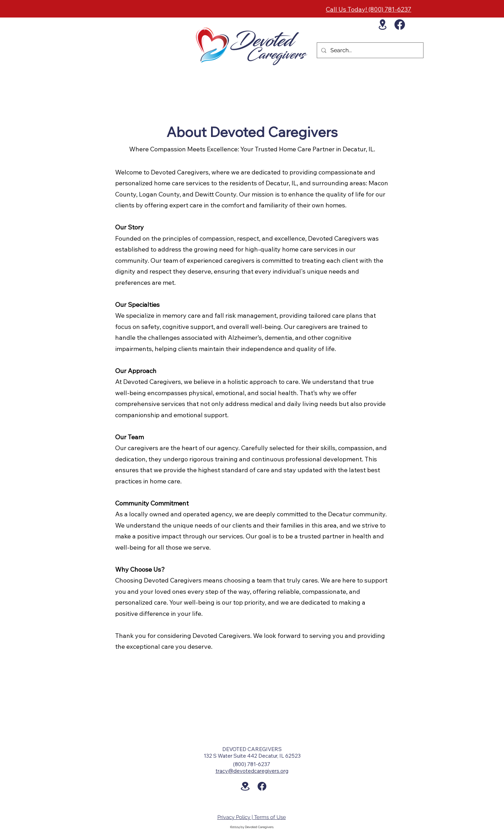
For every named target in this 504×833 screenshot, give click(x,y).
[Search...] (369, 50)
